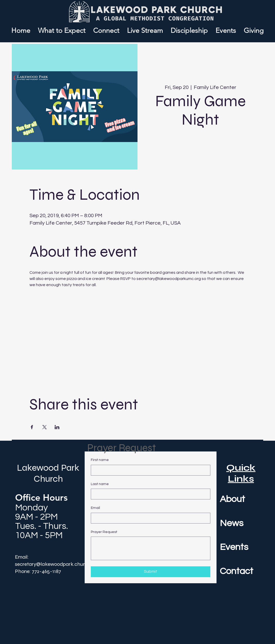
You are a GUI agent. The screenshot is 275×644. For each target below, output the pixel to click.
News (232, 523)
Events (234, 547)
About (232, 499)
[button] (106, 31)
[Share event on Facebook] (32, 427)
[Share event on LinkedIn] (57, 427)
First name (100, 460)
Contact (237, 571)
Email (95, 508)
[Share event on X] (45, 427)
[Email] (149, 518)
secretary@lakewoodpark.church (53, 564)
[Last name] (149, 494)
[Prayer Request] (151, 548)
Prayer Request (104, 532)
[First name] (149, 470)
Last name (100, 484)
